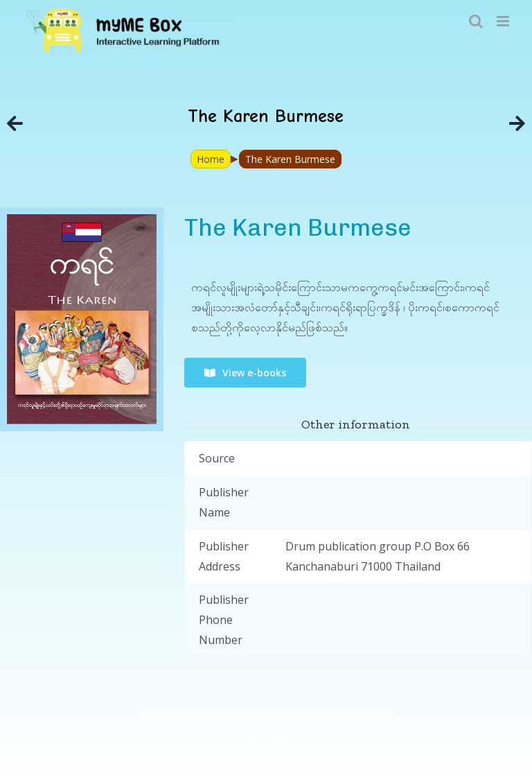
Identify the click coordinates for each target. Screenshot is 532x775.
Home (211, 159)
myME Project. (281, 714)
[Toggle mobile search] (476, 21)
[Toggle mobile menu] (504, 21)
